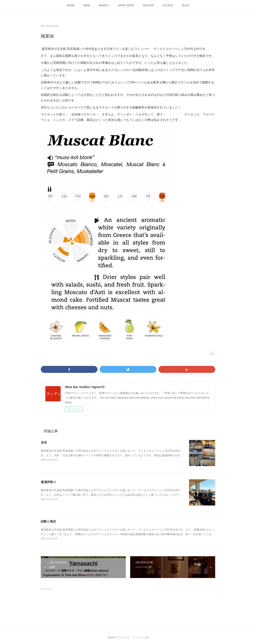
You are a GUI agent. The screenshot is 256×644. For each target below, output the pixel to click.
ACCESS (168, 5)
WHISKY (104, 5)
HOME (71, 5)
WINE (87, 5)
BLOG (186, 5)
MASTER (148, 5)
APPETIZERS (126, 5)
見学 (44, 443)
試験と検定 (48, 521)
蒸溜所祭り (48, 482)
